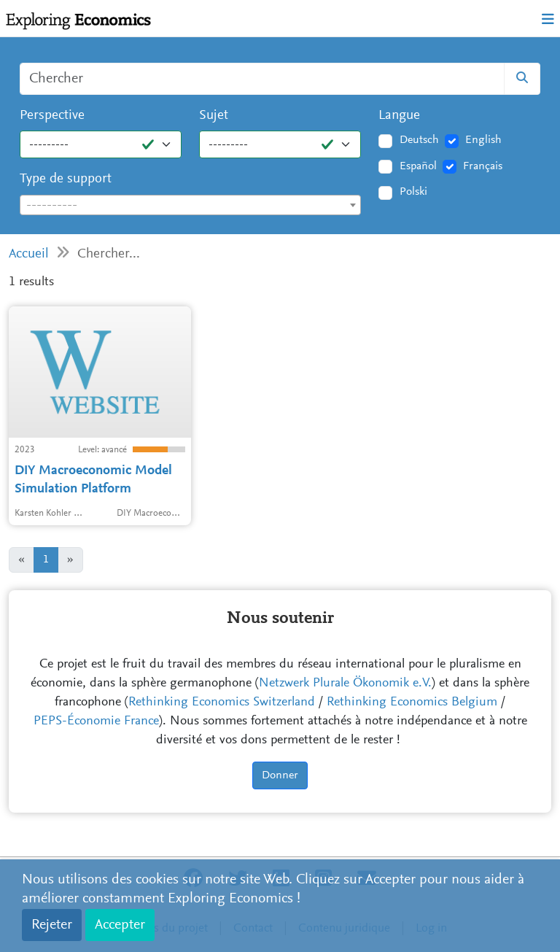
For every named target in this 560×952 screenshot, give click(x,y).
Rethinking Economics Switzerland (222, 703)
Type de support (66, 179)
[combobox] (190, 205)
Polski (413, 192)
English (483, 140)
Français (483, 166)
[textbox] (190, 206)
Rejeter (52, 925)
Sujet (214, 116)
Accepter (120, 925)
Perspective (52, 116)
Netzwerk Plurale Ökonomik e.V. (345, 684)
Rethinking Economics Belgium (412, 703)
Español (418, 166)
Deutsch (419, 140)
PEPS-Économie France (96, 721)
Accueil (29, 254)
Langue (399, 116)
